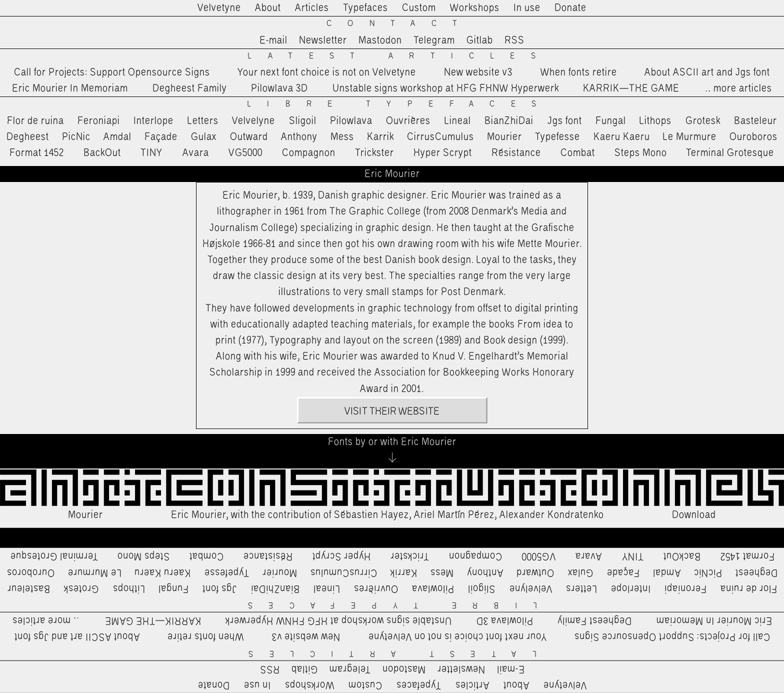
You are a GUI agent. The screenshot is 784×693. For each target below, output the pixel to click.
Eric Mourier (198, 515)
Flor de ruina (35, 121)
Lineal (458, 121)
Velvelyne (253, 121)
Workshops (475, 8)
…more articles (738, 88)
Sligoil (303, 121)
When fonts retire (579, 72)
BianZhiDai (509, 121)
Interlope (153, 121)
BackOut (102, 153)
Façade (161, 137)
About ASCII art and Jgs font (707, 72)
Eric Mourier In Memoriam (70, 88)
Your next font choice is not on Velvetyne (327, 72)
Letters (203, 121)
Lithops (655, 121)
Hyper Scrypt (443, 153)
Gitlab (480, 40)
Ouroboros (753, 137)
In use (527, 8)
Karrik (380, 137)
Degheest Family (190, 88)
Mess (342, 137)
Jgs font (565, 121)
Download (694, 515)
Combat (578, 153)
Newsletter (323, 40)
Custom (419, 8)
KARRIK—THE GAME (631, 88)
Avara (196, 153)
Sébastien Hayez (371, 515)
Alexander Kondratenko (552, 515)
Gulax (204, 137)
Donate (570, 8)
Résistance (516, 153)
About (268, 8)
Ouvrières (408, 121)
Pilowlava (351, 121)
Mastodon (380, 40)
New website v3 (478, 72)
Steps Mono (641, 153)
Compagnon (309, 153)
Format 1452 (37, 153)
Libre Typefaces (400, 104)
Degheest (28, 137)
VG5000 (245, 153)
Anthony (299, 137)
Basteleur (755, 121)
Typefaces (365, 8)
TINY (152, 153)
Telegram (434, 40)
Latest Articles (399, 56)
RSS (514, 40)
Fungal (611, 121)
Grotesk (703, 121)
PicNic (76, 137)
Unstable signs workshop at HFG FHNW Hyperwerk (446, 88)
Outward (249, 137)
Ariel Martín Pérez (454, 515)
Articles (312, 8)
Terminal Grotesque (730, 153)
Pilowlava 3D (279, 88)
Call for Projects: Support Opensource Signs (112, 72)
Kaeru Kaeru (622, 137)
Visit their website (392, 411)
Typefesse (557, 137)
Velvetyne (219, 8)
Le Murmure (690, 137)
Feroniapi (99, 121)
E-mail (273, 40)
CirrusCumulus (440, 137)
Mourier (504, 137)
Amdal (117, 137)
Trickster (374, 153)
